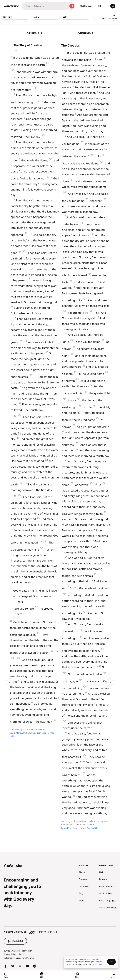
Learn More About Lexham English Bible (80, 828)
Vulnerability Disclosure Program (19, 958)
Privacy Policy (10, 954)
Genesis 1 (15, 17)
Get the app (86, 6)
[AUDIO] (95, 18)
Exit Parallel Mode (113, 18)
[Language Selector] (99, 6)
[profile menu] (111, 6)
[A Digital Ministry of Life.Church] (60, 931)
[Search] (45, 6)
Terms (22, 954)
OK (111, 962)
